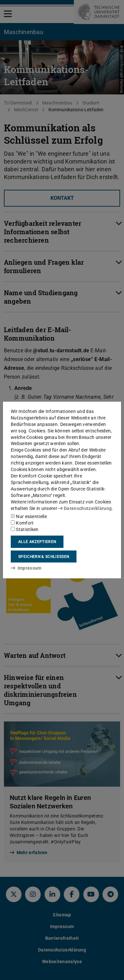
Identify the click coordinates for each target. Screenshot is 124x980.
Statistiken (25, 529)
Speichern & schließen (44, 557)
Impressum (26, 568)
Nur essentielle (29, 516)
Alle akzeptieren (37, 542)
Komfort (22, 523)
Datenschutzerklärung (85, 508)
